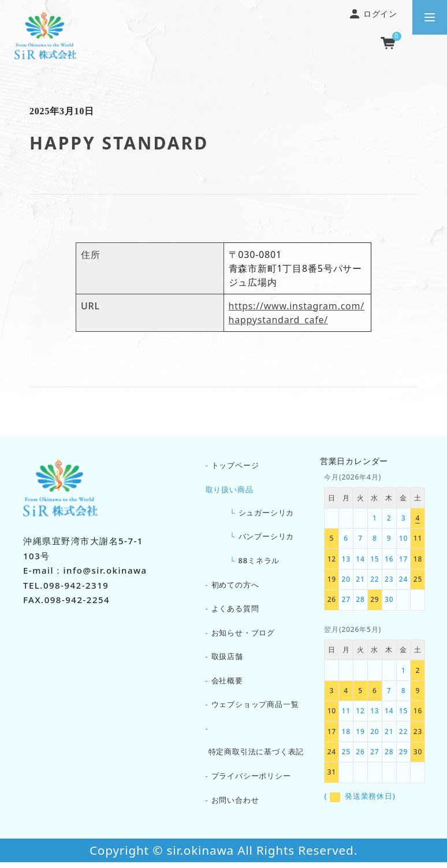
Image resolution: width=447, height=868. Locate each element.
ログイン (374, 14)
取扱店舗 (227, 660)
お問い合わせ (235, 805)
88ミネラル (259, 562)
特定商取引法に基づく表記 (256, 757)
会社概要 (227, 684)
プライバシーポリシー (251, 781)
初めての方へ (235, 587)
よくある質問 (235, 611)
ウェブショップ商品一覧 (255, 709)
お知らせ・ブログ (243, 635)
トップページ (235, 466)
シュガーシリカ (267, 514)
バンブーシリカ (267, 538)
